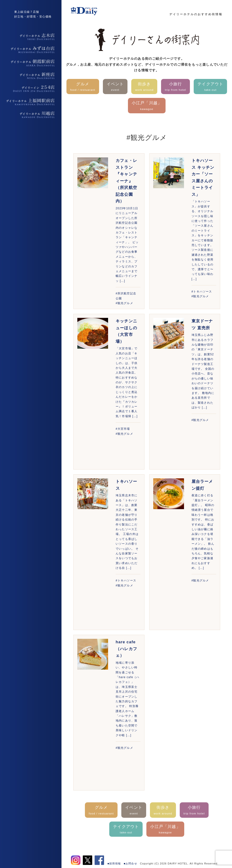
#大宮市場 (123, 429)
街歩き (144, 87)
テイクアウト (210, 87)
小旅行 (175, 87)
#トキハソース (202, 292)
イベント (115, 87)
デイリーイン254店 (31, 89)
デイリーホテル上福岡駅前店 (31, 102)
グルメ (83, 87)
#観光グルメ (124, 303)
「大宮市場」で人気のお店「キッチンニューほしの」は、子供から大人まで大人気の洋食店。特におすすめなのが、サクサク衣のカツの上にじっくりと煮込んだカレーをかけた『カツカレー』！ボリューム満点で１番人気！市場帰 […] (127, 382)
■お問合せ (130, 863)
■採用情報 (114, 863)
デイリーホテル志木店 (31, 37)
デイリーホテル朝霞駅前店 (31, 63)
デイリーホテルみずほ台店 (31, 50)
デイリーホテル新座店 (31, 76)
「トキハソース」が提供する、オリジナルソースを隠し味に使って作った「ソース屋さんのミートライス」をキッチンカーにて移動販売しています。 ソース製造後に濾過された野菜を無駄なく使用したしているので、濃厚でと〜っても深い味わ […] (202, 240)
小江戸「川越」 (147, 106)
